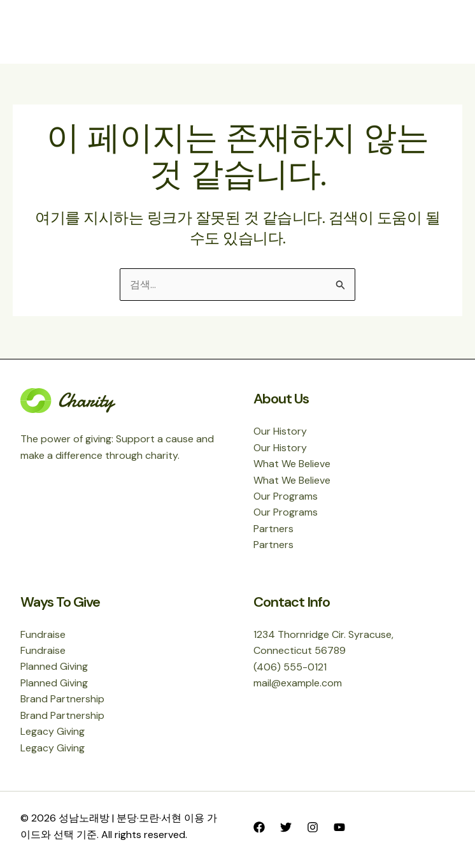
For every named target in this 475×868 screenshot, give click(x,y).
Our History (280, 430)
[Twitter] (286, 827)
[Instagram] (313, 827)
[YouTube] (339, 827)
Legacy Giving (53, 731)
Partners (273, 527)
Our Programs (286, 495)
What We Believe (292, 462)
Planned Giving (54, 666)
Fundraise (43, 633)
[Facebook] (259, 827)
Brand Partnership (62, 699)
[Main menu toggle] (441, 32)
